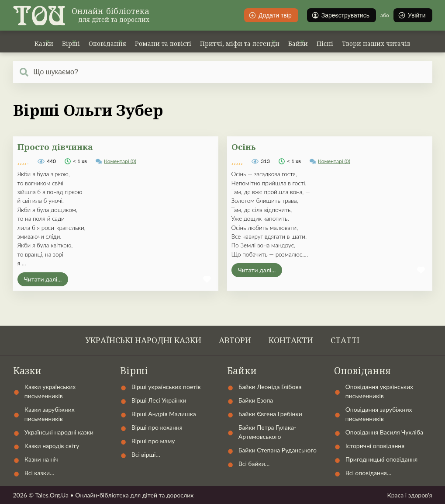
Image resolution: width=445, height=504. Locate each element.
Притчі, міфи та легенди (240, 43)
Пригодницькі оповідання (382, 459)
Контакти (291, 340)
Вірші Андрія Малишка (164, 414)
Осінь (244, 147)
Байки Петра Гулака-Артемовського (267, 432)
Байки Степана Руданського (278, 450)
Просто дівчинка (55, 147)
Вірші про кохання (157, 427)
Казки (44, 43)
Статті (345, 340)
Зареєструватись (340, 15)
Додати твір (270, 15)
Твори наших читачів (376, 43)
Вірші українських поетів (166, 387)
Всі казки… (40, 473)
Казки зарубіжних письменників (50, 414)
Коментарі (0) (120, 161)
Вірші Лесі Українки (159, 400)
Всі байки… (254, 464)
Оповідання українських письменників (379, 391)
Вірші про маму (153, 441)
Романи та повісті (163, 43)
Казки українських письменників (50, 391)
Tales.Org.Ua (52, 495)
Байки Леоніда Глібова (270, 387)
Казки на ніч (41, 459)
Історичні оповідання (375, 446)
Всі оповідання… (368, 473)
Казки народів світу (52, 446)
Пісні (325, 43)
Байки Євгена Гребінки (270, 414)
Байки (298, 43)
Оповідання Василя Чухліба (384, 432)
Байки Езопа (256, 400)
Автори (235, 340)
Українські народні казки (143, 340)
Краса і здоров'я (409, 495)
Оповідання (107, 43)
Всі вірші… (146, 454)
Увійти (412, 15)
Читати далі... (43, 279)
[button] (207, 279)
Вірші (71, 43)
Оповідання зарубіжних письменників (379, 414)
